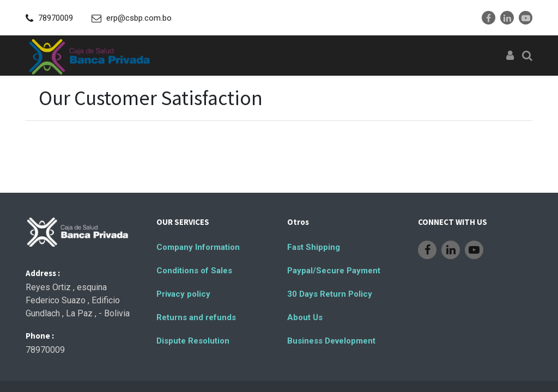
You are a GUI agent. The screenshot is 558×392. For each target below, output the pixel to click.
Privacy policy (183, 294)
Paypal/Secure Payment (334, 271)
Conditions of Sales (194, 271)
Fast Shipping (314, 247)
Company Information (198, 247)
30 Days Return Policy (330, 294)
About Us (305, 317)
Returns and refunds (196, 317)
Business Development (331, 341)
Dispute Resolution (193, 341)
